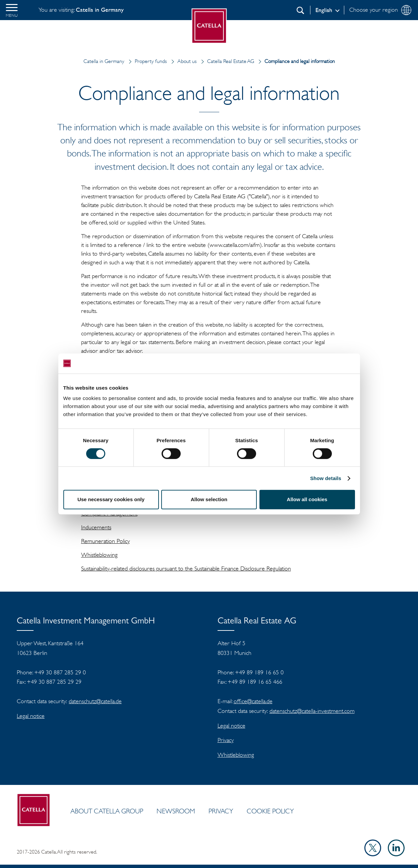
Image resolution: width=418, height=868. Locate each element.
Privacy (226, 740)
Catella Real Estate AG (226, 61)
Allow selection (209, 499)
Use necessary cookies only (111, 499)
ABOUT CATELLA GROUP (107, 811)
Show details (326, 478)
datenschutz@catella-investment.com (312, 711)
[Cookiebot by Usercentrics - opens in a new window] (326, 363)
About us (183, 61)
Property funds (146, 61)
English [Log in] (324, 10)
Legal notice (31, 716)
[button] (12, 10)
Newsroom (176, 811)
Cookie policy (270, 811)
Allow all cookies (307, 499)
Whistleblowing (236, 755)
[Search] (300, 10)
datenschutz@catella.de (95, 701)
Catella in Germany (104, 61)
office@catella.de (253, 701)
